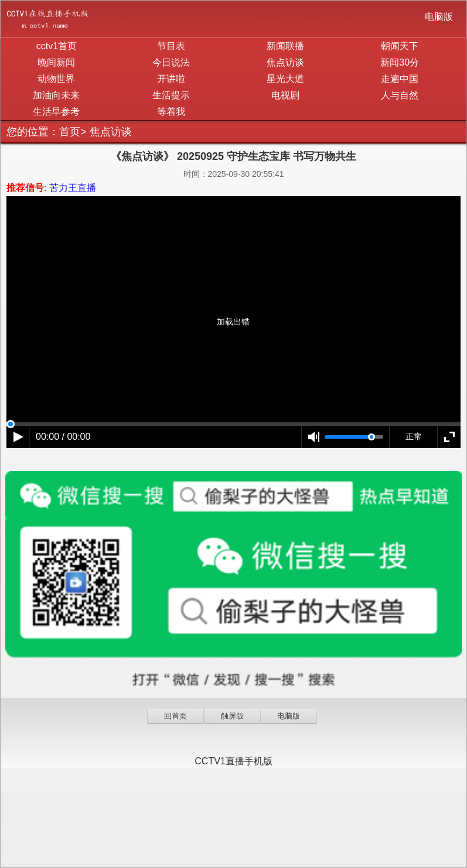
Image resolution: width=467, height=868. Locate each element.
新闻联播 (285, 46)
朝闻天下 (400, 46)
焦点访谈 (285, 62)
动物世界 (56, 79)
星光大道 (285, 79)
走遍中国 (400, 79)
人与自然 (400, 95)
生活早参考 (56, 112)
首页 (70, 132)
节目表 (171, 46)
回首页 (175, 716)
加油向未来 (56, 95)
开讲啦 (171, 79)
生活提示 (171, 95)
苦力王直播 (73, 188)
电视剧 (285, 95)
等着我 (171, 112)
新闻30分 (400, 62)
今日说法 (171, 62)
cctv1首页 (57, 46)
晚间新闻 (56, 62)
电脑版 (439, 17)
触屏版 (232, 716)
